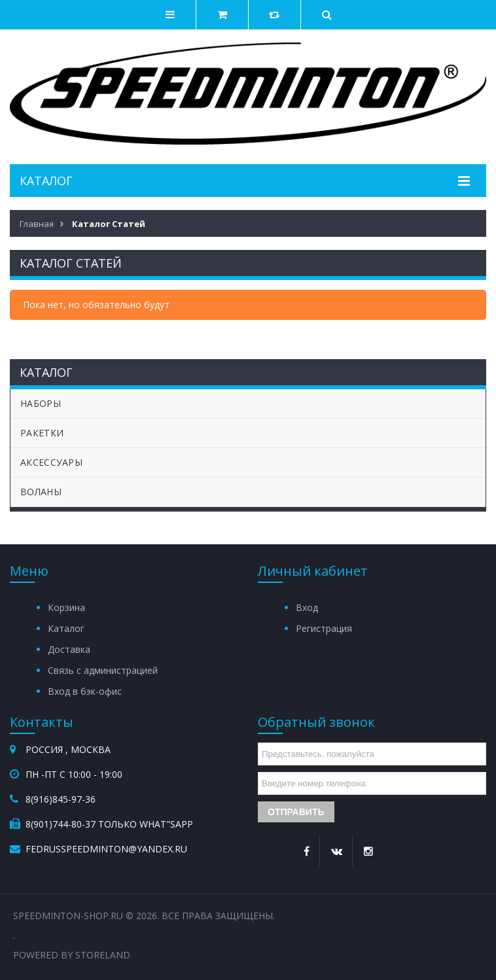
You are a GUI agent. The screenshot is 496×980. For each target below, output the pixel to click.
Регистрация (324, 628)
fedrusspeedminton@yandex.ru (106, 849)
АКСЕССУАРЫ (51, 462)
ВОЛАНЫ (41, 492)
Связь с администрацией (103, 670)
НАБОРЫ (41, 403)
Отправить (296, 812)
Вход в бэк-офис (85, 691)
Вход (307, 607)
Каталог (66, 628)
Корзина (66, 607)
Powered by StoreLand (72, 955)
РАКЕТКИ (42, 433)
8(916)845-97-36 (61, 799)
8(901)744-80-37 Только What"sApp (109, 824)
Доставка (69, 649)
